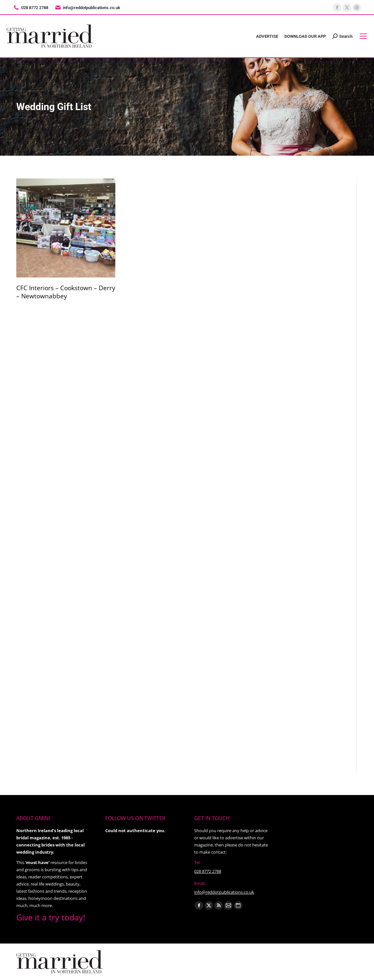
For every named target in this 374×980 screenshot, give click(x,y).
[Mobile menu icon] (363, 36)
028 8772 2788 (208, 871)
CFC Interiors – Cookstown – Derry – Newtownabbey (66, 292)
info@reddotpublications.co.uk (87, 8)
